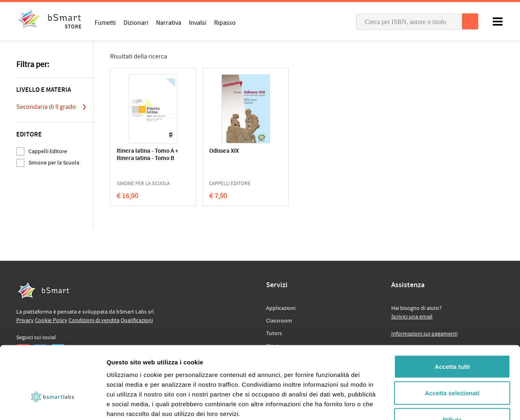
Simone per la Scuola (54, 163)
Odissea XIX (211, 151)
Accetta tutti (452, 313)
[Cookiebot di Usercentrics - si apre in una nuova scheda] (53, 404)
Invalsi (198, 22)
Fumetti (105, 22)
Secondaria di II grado (46, 107)
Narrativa (169, 22)
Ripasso (225, 22)
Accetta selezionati (452, 340)
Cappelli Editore (48, 151)
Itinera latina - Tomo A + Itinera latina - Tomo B (145, 159)
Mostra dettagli (427, 404)
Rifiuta (452, 367)
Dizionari (136, 22)
